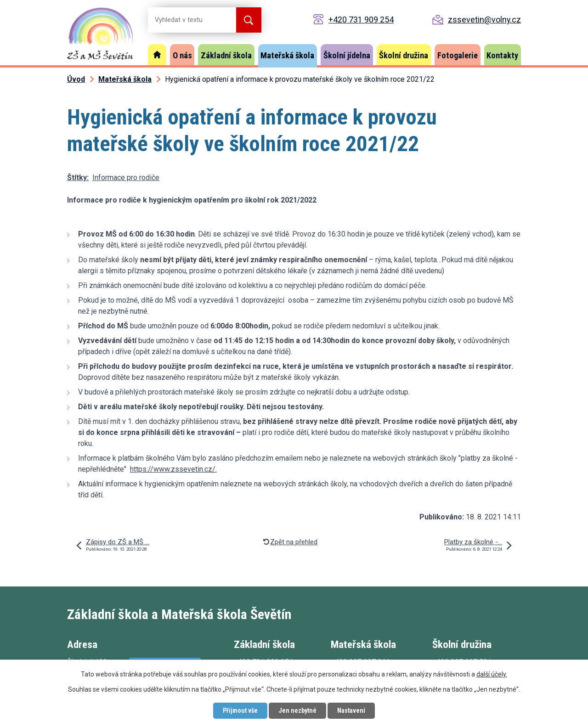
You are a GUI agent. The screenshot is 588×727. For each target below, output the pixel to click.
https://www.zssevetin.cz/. (173, 469)
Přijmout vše (240, 710)
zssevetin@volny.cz (484, 20)
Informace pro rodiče (126, 178)
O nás (182, 55)
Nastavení (351, 710)
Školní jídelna (347, 55)
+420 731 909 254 (361, 20)
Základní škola (226, 55)
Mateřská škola (287, 55)
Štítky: (78, 178)
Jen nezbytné (297, 710)
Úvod (157, 55)
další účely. (492, 674)
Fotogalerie (458, 55)
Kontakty (502, 55)
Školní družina (404, 55)
